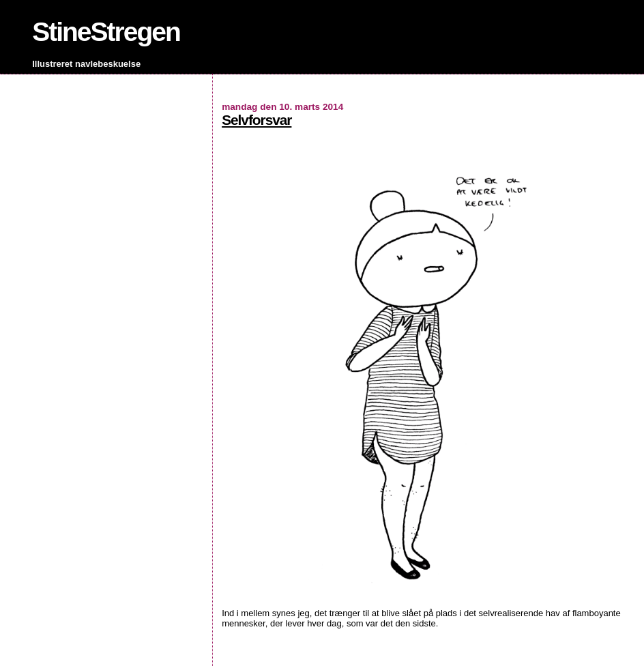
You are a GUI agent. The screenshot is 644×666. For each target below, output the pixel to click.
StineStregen (106, 32)
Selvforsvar (257, 120)
